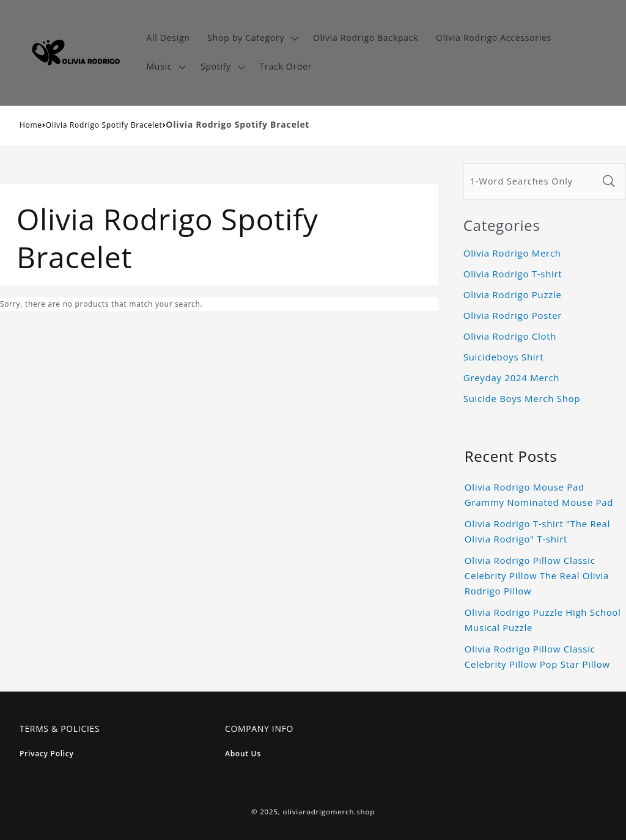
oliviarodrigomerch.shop (329, 812)
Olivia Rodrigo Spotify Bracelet (104, 125)
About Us (243, 754)
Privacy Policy (47, 754)
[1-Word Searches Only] (531, 181)
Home (31, 125)
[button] (252, 38)
